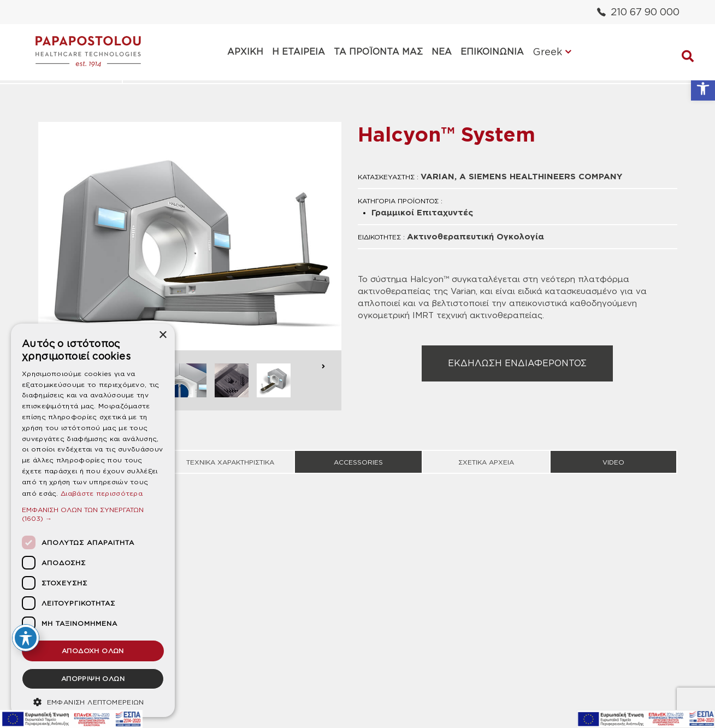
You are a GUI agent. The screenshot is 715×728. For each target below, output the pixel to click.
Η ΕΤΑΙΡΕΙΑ (299, 52)
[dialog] (93, 520)
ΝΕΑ (442, 52)
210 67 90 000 (638, 12)
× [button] (162, 335)
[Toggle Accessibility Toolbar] (26, 638)
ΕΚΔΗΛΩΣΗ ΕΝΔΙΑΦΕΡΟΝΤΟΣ (517, 363)
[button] (703, 89)
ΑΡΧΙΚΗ (245, 52)
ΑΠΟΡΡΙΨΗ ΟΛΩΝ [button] (93, 679)
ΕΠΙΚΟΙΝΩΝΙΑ (492, 52)
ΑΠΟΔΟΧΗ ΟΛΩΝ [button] (93, 651)
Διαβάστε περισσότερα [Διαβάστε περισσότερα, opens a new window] (102, 493)
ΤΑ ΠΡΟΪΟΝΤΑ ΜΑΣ (378, 52)
